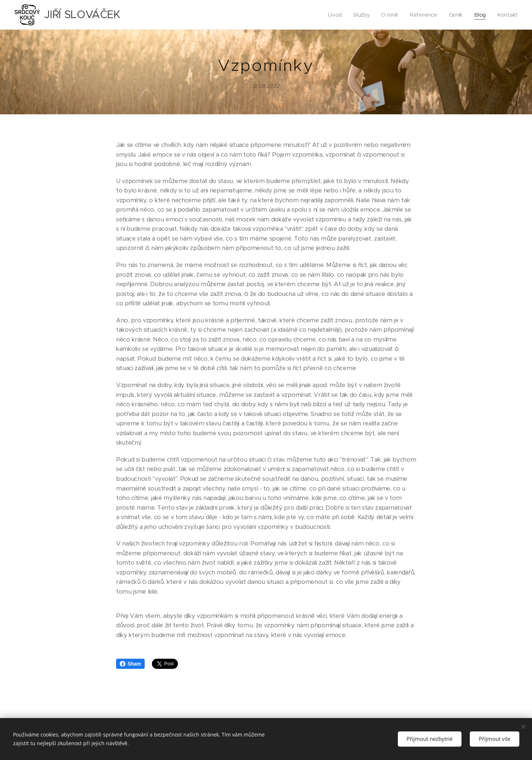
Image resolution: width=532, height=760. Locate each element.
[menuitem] (333, 15)
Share (130, 664)
